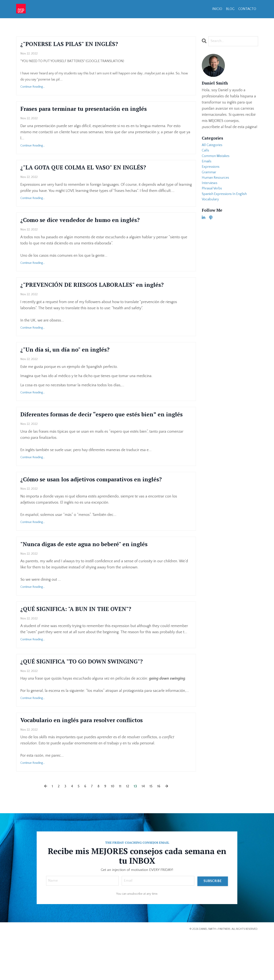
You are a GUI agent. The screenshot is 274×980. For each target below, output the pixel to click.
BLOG (230, 9)
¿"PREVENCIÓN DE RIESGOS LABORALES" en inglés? (95, 296)
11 (120, 830)
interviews (210, 188)
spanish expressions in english (227, 201)
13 (136, 830)
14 (144, 830)
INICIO (217, 9)
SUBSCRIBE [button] (213, 925)
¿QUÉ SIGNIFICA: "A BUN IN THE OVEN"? (88, 649)
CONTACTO (247, 9)
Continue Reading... (33, 88)
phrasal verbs (213, 195)
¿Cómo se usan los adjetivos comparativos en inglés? (95, 512)
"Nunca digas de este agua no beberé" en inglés (99, 582)
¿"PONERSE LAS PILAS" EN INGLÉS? (80, 45)
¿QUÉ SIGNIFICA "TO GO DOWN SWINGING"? (95, 703)
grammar (210, 176)
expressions (212, 170)
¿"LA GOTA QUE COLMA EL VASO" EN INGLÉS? (97, 171)
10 (112, 830)
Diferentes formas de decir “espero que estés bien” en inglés (104, 437)
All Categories (213, 146)
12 (128, 830)
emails (207, 164)
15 (153, 830)
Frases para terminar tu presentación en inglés (99, 111)
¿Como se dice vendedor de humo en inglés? (93, 225)
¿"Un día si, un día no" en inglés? (75, 366)
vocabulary (211, 207)
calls (206, 152)
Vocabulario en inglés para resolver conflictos (96, 763)
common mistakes (217, 158)
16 (161, 830)
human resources (217, 182)
